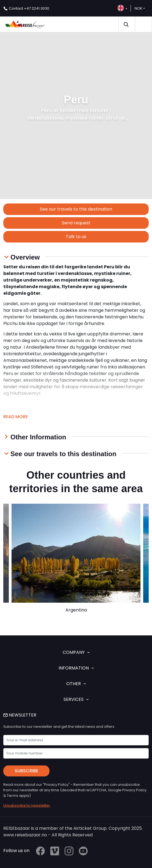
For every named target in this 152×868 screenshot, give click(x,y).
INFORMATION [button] (76, 668)
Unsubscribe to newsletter (27, 805)
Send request (76, 223)
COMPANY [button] (76, 652)
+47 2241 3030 (29, 8)
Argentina (76, 610)
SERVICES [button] (76, 699)
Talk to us (76, 237)
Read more (16, 417)
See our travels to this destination (76, 209)
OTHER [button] (76, 684)
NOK (139, 8)
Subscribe (26, 771)
